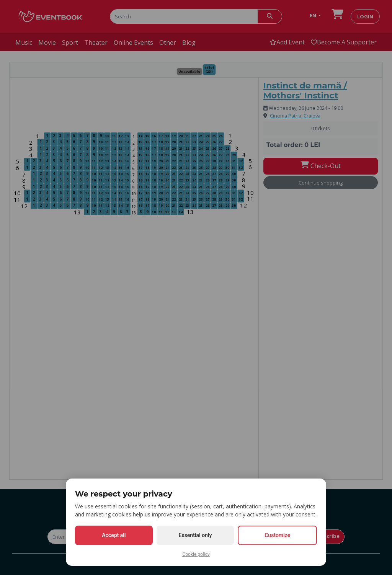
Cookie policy (196, 554)
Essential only (195, 535)
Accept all (114, 535)
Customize (277, 535)
